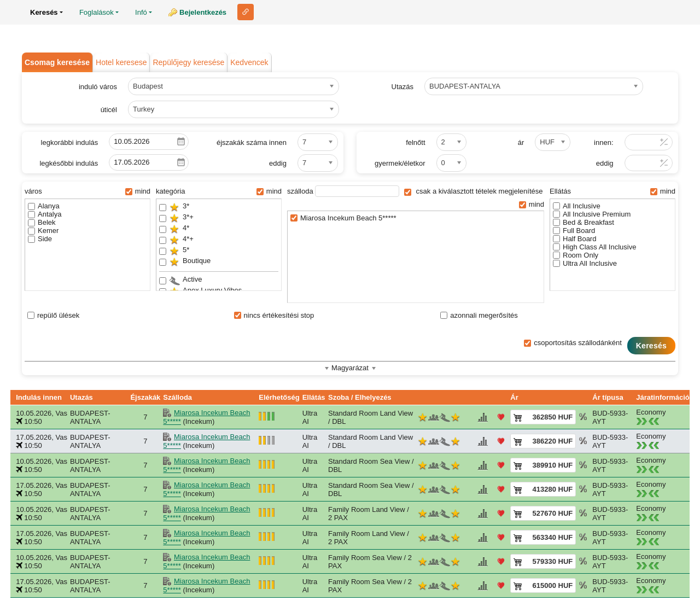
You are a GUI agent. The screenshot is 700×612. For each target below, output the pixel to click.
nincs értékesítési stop (274, 315)
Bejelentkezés (203, 12)
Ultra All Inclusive (585, 263)
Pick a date (181, 142)
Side (40, 239)
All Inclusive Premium (592, 214)
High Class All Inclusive (594, 247)
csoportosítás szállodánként (573, 343)
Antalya (45, 214)
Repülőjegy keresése (188, 62)
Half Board (574, 239)
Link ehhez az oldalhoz (246, 12)
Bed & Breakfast (584, 222)
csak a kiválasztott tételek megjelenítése (474, 191)
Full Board (574, 231)
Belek (42, 222)
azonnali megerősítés (479, 315)
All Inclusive (577, 206)
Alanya (44, 206)
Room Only (576, 255)
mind (138, 191)
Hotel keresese (121, 62)
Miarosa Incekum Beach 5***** (343, 218)
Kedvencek (249, 62)
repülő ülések (53, 315)
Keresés (651, 346)
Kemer (43, 231)
